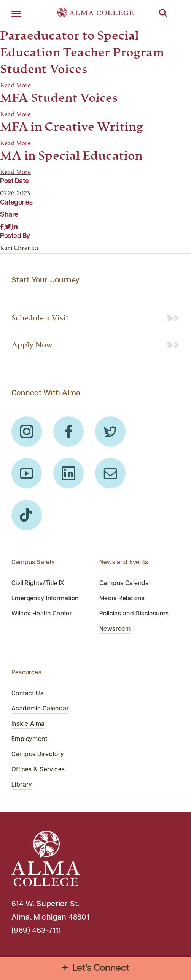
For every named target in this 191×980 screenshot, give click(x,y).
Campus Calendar (125, 584)
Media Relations (122, 599)
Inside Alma (28, 724)
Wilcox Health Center (42, 614)
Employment (29, 739)
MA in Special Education (72, 157)
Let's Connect (101, 968)
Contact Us (27, 694)
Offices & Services (38, 770)
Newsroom (115, 629)
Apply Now (32, 346)
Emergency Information (45, 599)
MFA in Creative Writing (72, 128)
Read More (15, 86)
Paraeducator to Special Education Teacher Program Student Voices (82, 53)
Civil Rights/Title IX (38, 584)
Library (22, 785)
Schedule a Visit (40, 319)
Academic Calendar (40, 709)
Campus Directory (38, 755)
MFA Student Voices (59, 99)
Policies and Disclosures (134, 614)
